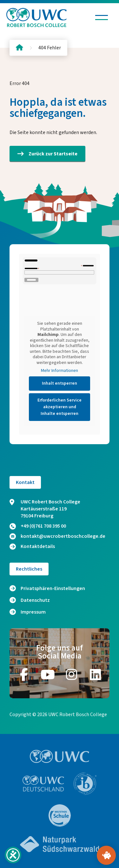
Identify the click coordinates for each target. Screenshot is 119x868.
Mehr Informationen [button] (60, 371)
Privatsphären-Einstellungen (53, 588)
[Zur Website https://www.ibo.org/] (85, 784)
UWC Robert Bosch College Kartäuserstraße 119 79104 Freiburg (45, 509)
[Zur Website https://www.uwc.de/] (43, 784)
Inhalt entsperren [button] (60, 383)
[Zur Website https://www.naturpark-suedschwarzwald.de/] (60, 844)
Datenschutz (35, 600)
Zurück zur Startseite (47, 154)
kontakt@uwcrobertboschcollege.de (57, 536)
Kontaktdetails (32, 546)
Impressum (33, 612)
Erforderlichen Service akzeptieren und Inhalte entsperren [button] (60, 407)
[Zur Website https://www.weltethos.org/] (60, 815)
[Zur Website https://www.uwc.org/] (60, 756)
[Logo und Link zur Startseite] (36, 18)
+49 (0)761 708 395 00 (38, 526)
